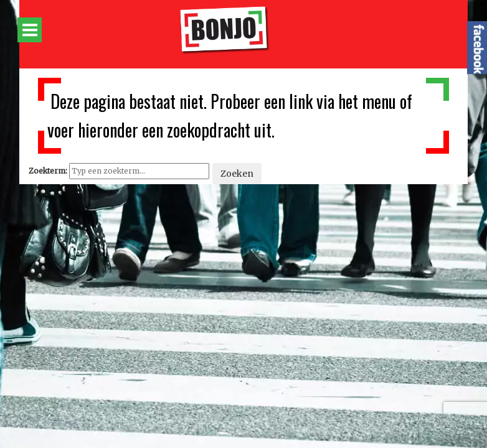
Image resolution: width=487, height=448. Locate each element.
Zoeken (237, 174)
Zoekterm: (48, 171)
